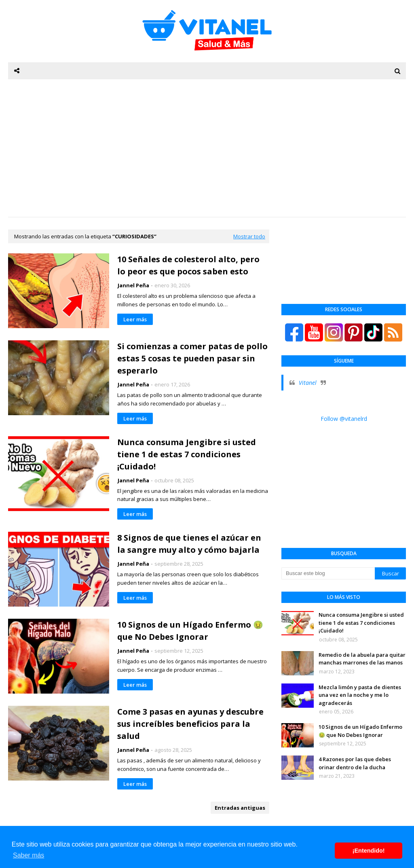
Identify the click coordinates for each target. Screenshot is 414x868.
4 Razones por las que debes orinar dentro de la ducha (355, 763)
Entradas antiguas (240, 808)
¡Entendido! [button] (369, 851)
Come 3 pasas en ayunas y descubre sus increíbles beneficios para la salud (190, 724)
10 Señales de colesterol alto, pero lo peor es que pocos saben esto (188, 265)
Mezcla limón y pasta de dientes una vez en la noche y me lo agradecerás (360, 695)
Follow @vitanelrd (344, 419)
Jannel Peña (133, 285)
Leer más (135, 319)
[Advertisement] (207, 148)
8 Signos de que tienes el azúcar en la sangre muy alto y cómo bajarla (189, 544)
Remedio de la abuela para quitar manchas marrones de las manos (362, 659)
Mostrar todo (249, 236)
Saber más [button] (29, 855)
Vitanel (308, 383)
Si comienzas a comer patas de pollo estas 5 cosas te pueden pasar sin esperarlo (192, 358)
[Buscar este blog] (328, 573)
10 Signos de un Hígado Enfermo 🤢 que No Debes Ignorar (190, 631)
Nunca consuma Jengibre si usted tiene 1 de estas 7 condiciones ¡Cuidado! (187, 454)
